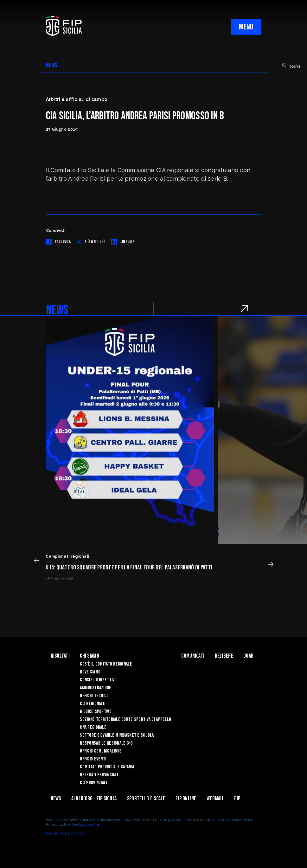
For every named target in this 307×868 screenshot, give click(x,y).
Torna (291, 66)
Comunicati (193, 656)
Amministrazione (96, 688)
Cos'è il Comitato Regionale (106, 664)
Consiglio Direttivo (98, 680)
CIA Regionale (93, 704)
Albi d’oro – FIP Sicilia (94, 799)
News (56, 799)
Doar (248, 656)
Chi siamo (90, 656)
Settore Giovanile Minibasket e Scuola (117, 735)
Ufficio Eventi (93, 759)
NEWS (52, 65)
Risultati (60, 656)
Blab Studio (75, 833)
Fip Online (186, 799)
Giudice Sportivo (96, 712)
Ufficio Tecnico (94, 696)
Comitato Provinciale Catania (107, 767)
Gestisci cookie (85, 824)
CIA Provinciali (93, 783)
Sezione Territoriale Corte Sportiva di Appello (125, 719)
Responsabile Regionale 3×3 (106, 743)
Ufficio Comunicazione (101, 751)
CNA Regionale (93, 727)
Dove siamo (90, 672)
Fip (237, 799)
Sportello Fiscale (146, 799)
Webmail (215, 799)
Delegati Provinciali (99, 775)
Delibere (224, 656)
